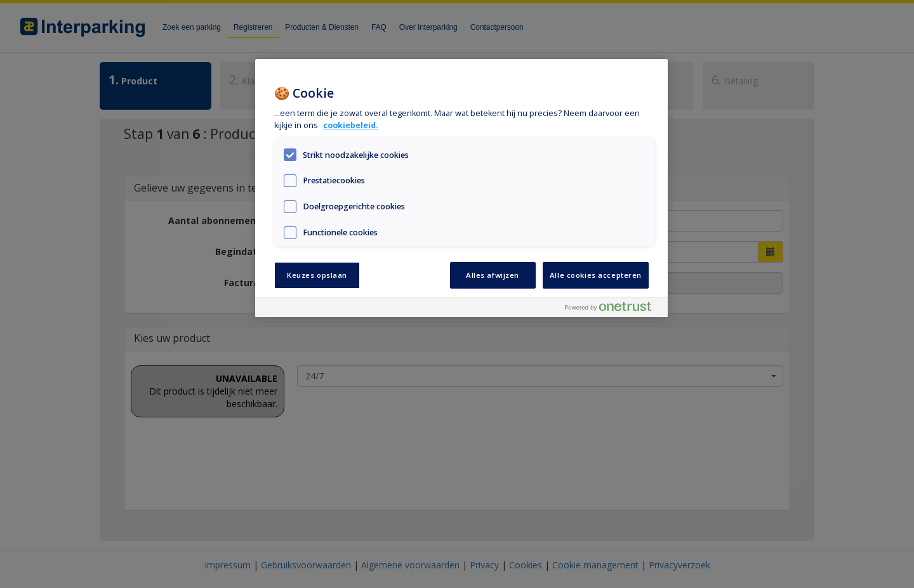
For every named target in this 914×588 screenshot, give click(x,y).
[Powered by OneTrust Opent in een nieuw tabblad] (613, 309)
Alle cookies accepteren (596, 275)
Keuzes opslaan (317, 275)
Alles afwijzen (493, 275)
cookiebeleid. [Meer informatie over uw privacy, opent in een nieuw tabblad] (351, 125)
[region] (461, 188)
